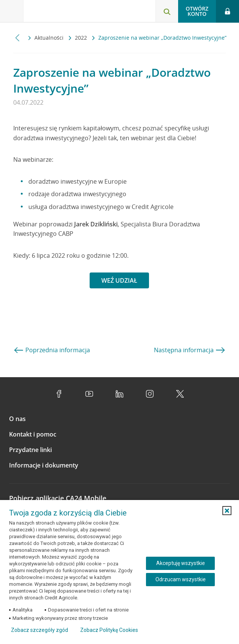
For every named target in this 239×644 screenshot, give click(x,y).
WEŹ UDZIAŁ (119, 280)
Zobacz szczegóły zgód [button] (40, 630)
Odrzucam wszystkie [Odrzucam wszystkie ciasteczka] (181, 579)
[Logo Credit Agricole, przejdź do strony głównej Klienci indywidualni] (51, 13)
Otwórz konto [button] (197, 11)
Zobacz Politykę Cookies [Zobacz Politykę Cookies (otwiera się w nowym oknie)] (109, 630)
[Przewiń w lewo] (18, 38)
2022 (82, 38)
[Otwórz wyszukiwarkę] (167, 11)
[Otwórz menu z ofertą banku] (12, 11)
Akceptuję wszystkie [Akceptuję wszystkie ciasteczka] (181, 563)
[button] (227, 511)
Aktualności (50, 38)
